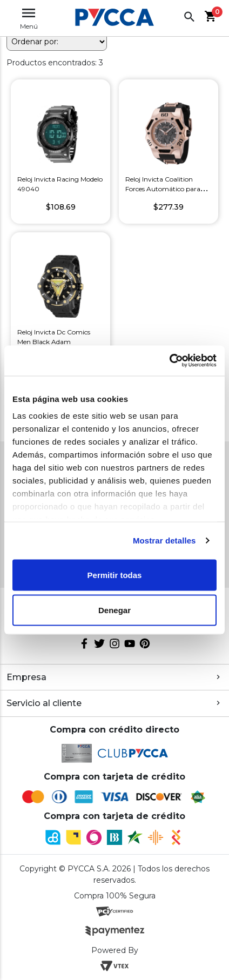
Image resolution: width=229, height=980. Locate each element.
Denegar (114, 610)
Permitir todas (115, 575)
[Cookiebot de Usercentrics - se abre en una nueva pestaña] (169, 361)
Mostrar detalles (164, 541)
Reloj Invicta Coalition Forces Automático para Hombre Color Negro (163, 189)
